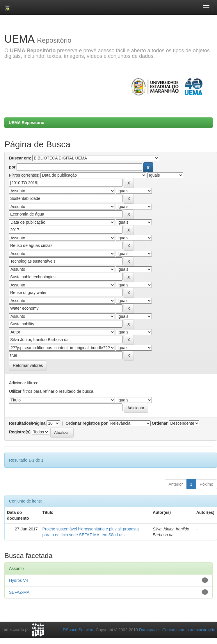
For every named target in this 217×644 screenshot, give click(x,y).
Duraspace (149, 630)
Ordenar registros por (87, 423)
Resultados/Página (27, 423)
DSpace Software (79, 630)
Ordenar (160, 423)
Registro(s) (20, 432)
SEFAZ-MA (19, 592)
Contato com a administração (189, 630)
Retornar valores (28, 365)
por (12, 167)
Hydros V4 (18, 580)
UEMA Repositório (26, 123)
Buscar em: (20, 158)
